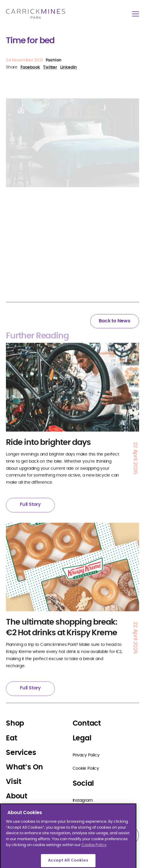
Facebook (82, 814)
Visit (14, 782)
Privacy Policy (86, 755)
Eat (11, 738)
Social (83, 784)
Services (21, 753)
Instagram (83, 801)
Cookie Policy (86, 769)
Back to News (114, 321)
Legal (82, 738)
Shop (15, 724)
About (17, 796)
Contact (87, 724)
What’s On (24, 767)
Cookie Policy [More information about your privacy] (94, 862)
